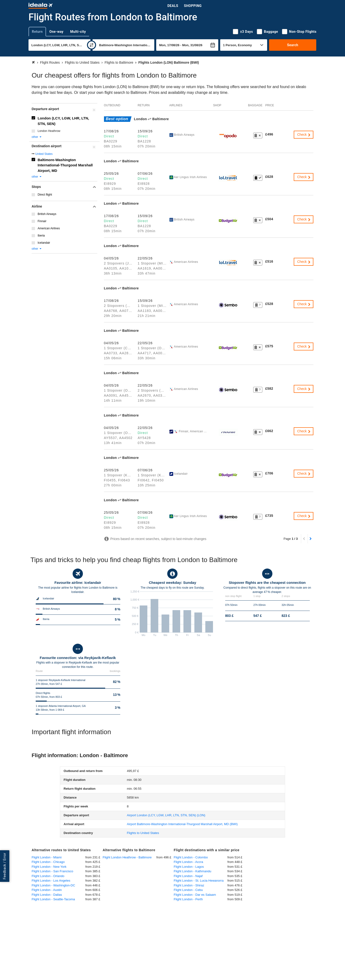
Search (293, 45)
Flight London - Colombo (191, 857)
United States (44, 154)
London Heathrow (49, 131)
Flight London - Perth (188, 899)
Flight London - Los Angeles (51, 881)
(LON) (166, 815)
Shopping (193, 6)
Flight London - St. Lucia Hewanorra (199, 881)
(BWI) (182, 824)
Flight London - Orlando (48, 876)
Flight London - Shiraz (189, 885)
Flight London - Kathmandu (193, 871)
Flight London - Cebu (188, 890)
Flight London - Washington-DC (53, 885)
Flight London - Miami (47, 857)
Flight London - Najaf (188, 876)
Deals (173, 6)
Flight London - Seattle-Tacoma (53, 899)
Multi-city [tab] (78, 32)
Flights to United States (143, 833)
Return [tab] (37, 32)
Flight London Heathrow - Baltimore (127, 857)
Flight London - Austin (47, 890)
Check (304, 135)
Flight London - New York (49, 867)
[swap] (92, 45)
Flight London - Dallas (47, 895)
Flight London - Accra (188, 862)
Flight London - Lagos (189, 867)
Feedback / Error (5, 866)
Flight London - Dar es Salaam (195, 895)
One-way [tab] (56, 32)
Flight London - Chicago (48, 862)
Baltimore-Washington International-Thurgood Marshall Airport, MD (65, 165)
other (37, 137)
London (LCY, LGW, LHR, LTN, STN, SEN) (63, 121)
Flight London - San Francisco (52, 871)
